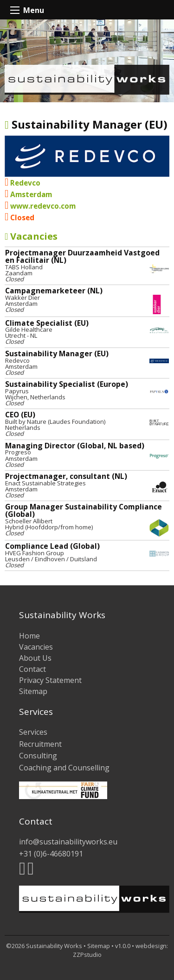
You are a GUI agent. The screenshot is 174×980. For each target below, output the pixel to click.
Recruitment (40, 744)
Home (29, 636)
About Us (35, 658)
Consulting (38, 756)
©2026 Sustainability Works (44, 946)
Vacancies (31, 236)
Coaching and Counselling (64, 768)
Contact (32, 669)
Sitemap (33, 691)
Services (33, 732)
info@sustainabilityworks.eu (68, 842)
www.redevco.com (43, 206)
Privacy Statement (50, 680)
